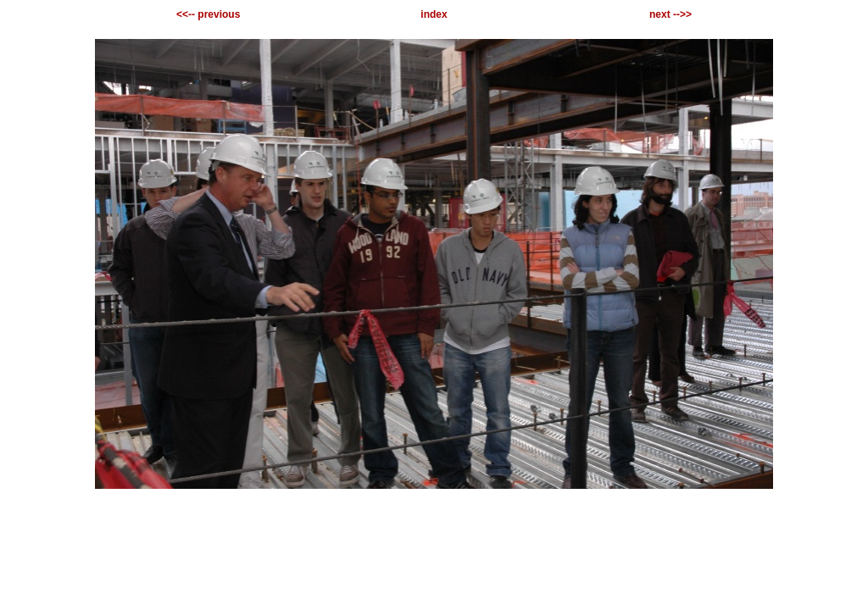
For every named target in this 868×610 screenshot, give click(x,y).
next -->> (670, 14)
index (434, 14)
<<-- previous (208, 14)
